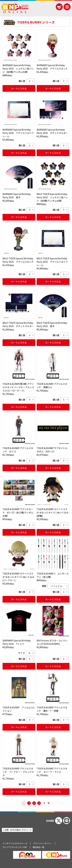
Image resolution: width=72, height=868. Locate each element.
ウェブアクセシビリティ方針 (15, 847)
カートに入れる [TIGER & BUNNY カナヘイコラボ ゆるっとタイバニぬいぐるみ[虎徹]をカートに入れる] (53, 532)
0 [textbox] (30, 81)
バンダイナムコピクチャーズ (15, 843)
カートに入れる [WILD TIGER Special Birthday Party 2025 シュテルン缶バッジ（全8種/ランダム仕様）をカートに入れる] (53, 217)
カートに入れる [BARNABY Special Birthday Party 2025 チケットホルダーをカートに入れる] (53, 153)
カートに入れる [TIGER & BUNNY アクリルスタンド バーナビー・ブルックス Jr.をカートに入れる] (19, 792)
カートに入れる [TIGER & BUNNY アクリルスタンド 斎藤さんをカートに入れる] (53, 407)
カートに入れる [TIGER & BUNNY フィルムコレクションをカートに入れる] (19, 727)
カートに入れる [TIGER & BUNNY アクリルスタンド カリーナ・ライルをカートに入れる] (53, 792)
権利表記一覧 (38, 847)
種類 (44, 586)
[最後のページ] (49, 803)
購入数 (22, 81)
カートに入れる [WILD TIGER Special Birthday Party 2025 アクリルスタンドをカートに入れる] (19, 281)
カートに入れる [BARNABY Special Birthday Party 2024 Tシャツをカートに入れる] (19, 666)
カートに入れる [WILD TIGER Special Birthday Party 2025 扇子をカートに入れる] (53, 342)
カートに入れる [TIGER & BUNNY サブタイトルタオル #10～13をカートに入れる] (53, 468)
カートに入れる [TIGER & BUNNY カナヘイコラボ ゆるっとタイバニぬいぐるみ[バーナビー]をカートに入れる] (19, 599)
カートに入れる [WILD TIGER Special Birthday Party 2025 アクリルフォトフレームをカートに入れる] (53, 281)
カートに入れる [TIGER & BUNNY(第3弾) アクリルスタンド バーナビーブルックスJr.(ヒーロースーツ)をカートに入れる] (19, 407)
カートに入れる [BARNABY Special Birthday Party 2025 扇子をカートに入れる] (19, 217)
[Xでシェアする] (59, 821)
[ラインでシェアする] (67, 821)
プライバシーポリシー (43, 843)
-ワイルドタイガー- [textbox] (59, 586)
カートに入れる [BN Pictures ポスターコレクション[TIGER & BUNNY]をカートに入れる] (53, 666)
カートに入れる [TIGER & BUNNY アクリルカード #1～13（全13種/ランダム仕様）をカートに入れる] (19, 532)
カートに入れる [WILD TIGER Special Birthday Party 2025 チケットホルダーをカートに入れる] (19, 342)
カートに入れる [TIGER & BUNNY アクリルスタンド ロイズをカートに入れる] (19, 468)
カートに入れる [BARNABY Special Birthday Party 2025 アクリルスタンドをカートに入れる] (53, 88)
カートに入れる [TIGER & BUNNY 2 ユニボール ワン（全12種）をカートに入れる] (53, 599)
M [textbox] (29, 653)
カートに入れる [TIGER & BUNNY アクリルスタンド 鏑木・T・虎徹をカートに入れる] (53, 727)
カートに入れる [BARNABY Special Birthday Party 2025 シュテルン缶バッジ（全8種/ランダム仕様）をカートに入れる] (19, 88)
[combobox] (31, 81)
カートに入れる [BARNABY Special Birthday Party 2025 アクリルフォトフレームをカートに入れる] (19, 153)
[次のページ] (44, 803)
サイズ (22, 653)
